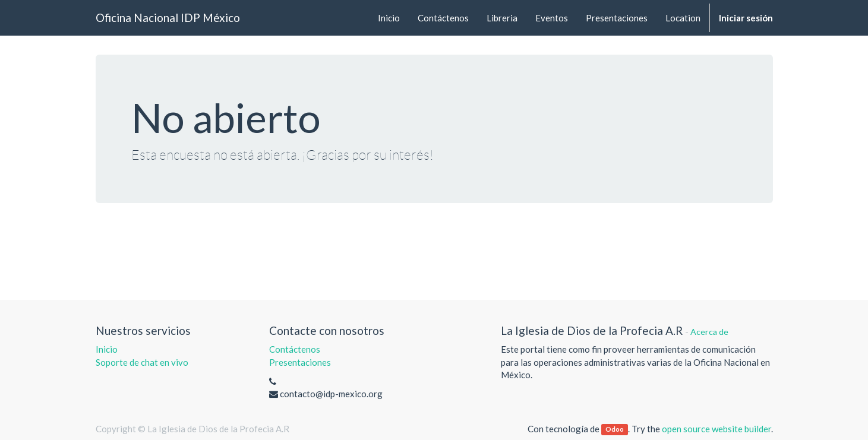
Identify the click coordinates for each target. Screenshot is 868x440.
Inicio (107, 349)
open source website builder (717, 429)
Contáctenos (295, 349)
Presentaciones (300, 362)
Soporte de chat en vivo (142, 362)
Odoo (615, 430)
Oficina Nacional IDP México (168, 18)
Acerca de (709, 332)
